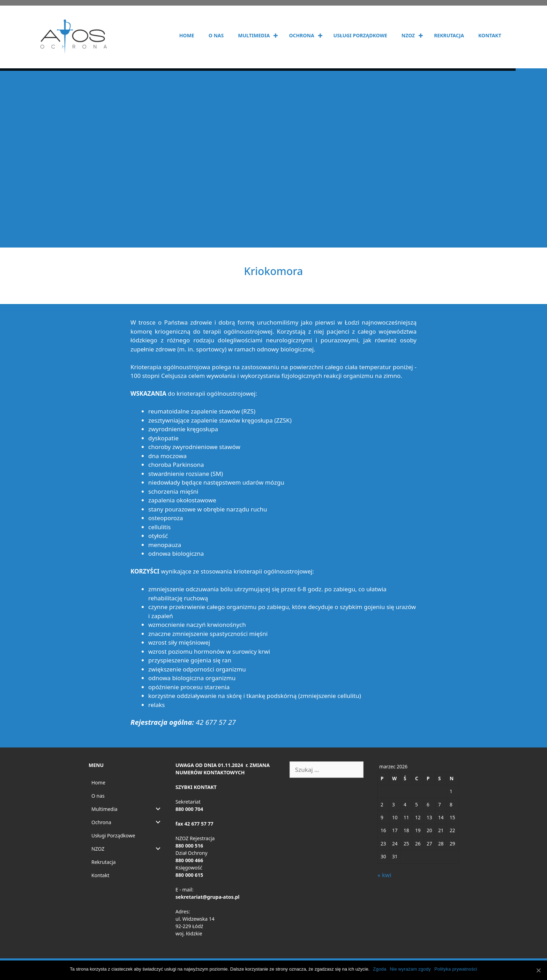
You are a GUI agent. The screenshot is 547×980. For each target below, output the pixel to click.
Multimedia (254, 35)
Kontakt (490, 35)
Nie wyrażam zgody (410, 969)
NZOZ (408, 35)
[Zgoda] (538, 970)
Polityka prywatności (456, 969)
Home (187, 35)
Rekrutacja (449, 35)
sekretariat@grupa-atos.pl (207, 897)
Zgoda (380, 969)
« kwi (384, 875)
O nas (216, 35)
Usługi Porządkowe (360, 35)
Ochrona (301, 35)
